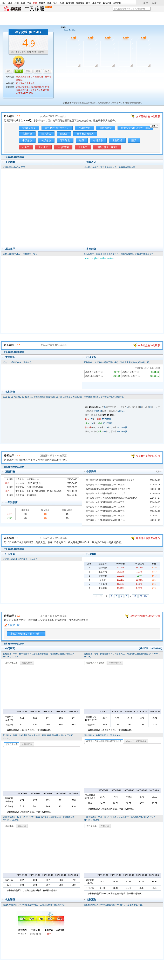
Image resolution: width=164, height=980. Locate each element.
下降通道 (65, 140)
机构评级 (10, 899)
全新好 (103, 580)
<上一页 (98, 596)
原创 (62, 3)
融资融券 (80, 3)
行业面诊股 (123, 71)
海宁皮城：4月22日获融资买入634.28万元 (105, 511)
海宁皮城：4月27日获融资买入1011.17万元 (106, 493)
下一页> (144, 596)
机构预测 (91, 899)
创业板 (42, 3)
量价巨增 (117, 140)
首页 (4, 3)
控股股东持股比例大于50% (135, 128)
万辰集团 (103, 584)
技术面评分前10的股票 (148, 116)
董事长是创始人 (85, 134)
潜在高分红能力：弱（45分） (26, 634)
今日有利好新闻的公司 (148, 456)
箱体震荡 (46, 134)
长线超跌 (46, 140)
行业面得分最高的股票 (14, 549)
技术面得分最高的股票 (14, 157)
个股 (29, 3)
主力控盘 (10, 357)
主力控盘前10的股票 (149, 345)
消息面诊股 (105, 71)
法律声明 (91, 976)
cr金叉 (26, 147)
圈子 (88, 3)
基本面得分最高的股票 (14, 644)
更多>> (159, 472)
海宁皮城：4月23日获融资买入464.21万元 (105, 507)
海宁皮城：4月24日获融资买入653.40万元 (105, 502)
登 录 (146, 3)
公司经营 (10, 648)
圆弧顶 (64, 134)
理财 (56, 3)
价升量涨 (98, 140)
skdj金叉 (83, 147)
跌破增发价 (84, 128)
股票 (10, 3)
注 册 (154, 3)
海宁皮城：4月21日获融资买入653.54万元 (105, 516)
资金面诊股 (88, 71)
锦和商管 (103, 568)
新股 (49, 3)
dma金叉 (43, 147)
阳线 (134, 140)
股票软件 (117, 3)
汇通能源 (103, 588)
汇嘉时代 (103, 572)
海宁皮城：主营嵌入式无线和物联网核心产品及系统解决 (112, 498)
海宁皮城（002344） (29, 32)
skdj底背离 (63, 147)
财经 (17, 3)
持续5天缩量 (29, 128)
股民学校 (107, 3)
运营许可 (104, 976)
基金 (23, 3)
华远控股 (103, 576)
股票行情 (97, 3)
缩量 (82, 140)
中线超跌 (27, 140)
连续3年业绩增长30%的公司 (145, 616)
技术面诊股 (70, 71)
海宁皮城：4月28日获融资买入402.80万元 (105, 485)
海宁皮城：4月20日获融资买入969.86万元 (105, 520)
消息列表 (10, 472)
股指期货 (70, 3)
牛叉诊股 (38, 9)
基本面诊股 (141, 71)
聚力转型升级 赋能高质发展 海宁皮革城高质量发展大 (110, 480)
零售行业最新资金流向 (148, 538)
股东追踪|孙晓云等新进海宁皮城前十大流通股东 (108, 489)
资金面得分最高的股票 (14, 352)
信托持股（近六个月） (57, 128)
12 (135, 596)
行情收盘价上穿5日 (107, 147)
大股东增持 (106, 128)
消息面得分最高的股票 (14, 467)
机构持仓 (10, 392)
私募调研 (27, 134)
